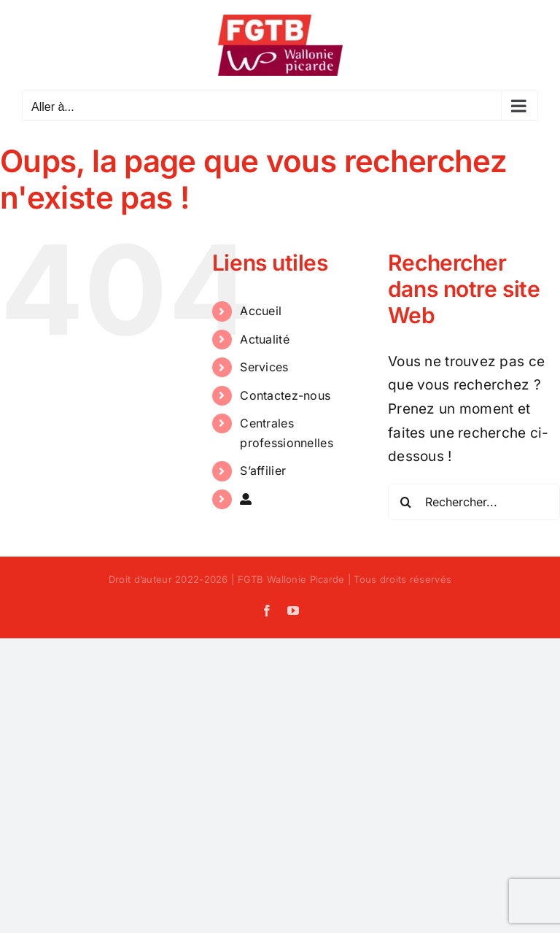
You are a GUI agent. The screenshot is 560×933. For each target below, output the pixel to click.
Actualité (265, 339)
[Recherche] (406, 502)
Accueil (261, 311)
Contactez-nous (285, 395)
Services (264, 367)
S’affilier (263, 471)
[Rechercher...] (474, 502)
